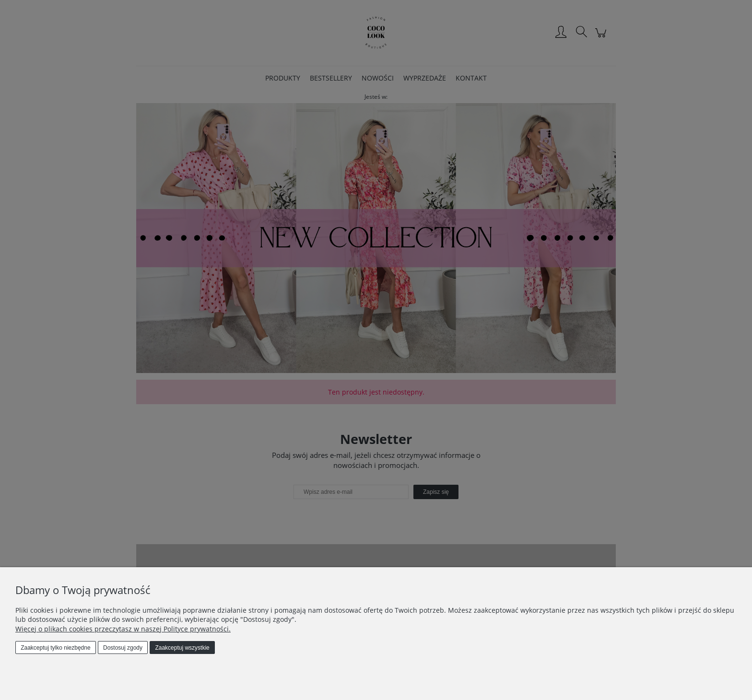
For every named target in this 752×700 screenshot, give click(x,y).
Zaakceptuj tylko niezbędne (55, 648)
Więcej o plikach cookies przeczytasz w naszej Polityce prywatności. (123, 629)
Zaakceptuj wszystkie (182, 648)
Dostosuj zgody (123, 648)
